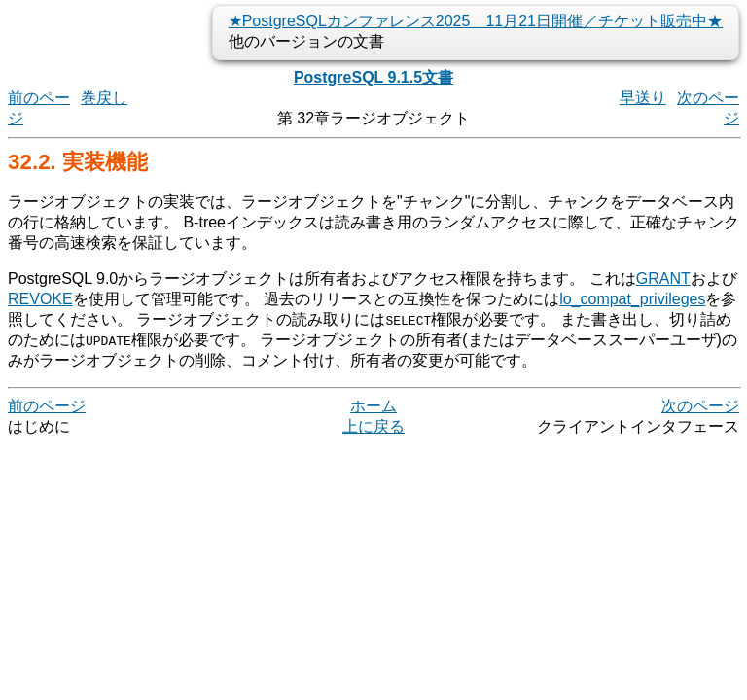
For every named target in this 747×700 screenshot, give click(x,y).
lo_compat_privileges (632, 299)
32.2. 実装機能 (78, 162)
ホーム (373, 406)
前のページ (47, 406)
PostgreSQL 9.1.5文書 (373, 77)
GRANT (663, 279)
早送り (643, 98)
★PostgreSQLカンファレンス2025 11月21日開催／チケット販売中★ (476, 21)
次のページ (700, 406)
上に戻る (373, 426)
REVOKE (40, 299)
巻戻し (104, 98)
